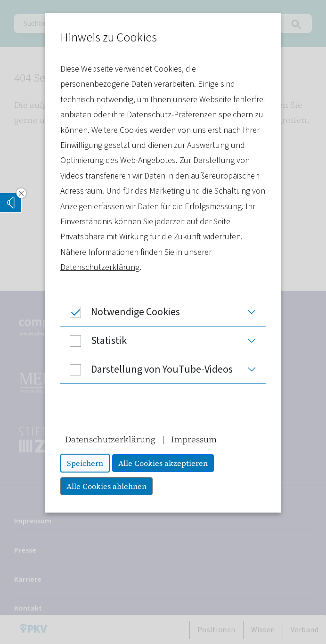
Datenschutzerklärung (100, 267)
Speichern (85, 463)
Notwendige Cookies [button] (120, 312)
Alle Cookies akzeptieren (163, 463)
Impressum (194, 439)
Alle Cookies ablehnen (106, 486)
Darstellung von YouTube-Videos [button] (147, 369)
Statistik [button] (94, 341)
